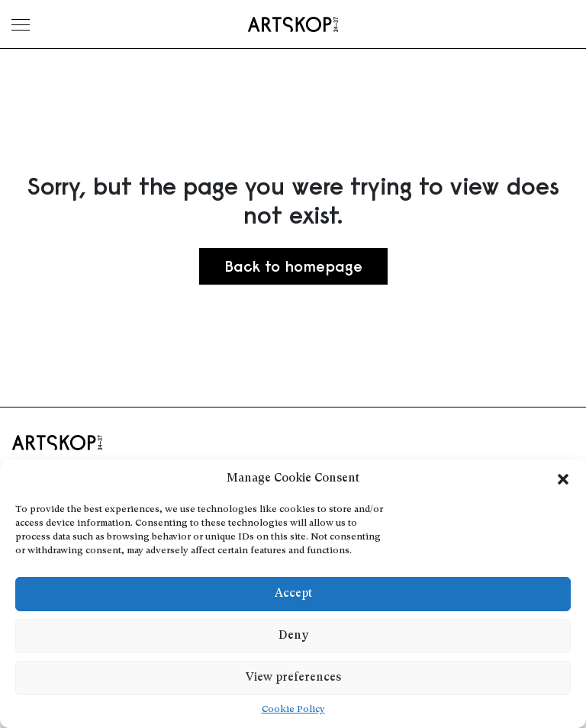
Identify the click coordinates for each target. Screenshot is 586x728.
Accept (293, 594)
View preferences (293, 678)
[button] (563, 479)
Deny (293, 636)
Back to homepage (293, 266)
